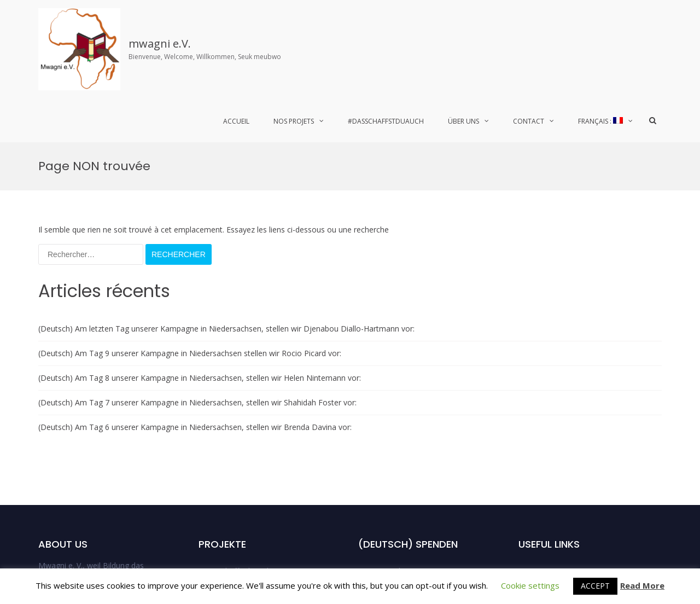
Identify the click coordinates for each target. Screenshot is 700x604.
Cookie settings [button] (530, 585)
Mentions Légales (550, 477)
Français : (600, 121)
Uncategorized (384, 525)
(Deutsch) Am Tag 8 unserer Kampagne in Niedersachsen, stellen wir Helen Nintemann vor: (200, 236)
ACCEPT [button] (595, 586)
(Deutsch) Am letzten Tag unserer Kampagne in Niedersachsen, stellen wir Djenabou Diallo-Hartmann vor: (226, 186)
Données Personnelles (558, 501)
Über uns (463, 121)
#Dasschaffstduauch (386, 121)
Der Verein (537, 429)
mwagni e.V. (160, 43)
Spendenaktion (545, 453)
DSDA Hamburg (386, 429)
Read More (642, 585)
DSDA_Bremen (385, 477)
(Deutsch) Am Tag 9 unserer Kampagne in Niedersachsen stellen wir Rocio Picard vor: (190, 211)
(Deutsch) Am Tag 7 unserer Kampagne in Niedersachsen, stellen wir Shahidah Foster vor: (197, 260)
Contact (529, 121)
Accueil (236, 121)
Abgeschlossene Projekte (243, 477)
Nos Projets (294, 121)
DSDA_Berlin (381, 453)
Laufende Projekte (231, 453)
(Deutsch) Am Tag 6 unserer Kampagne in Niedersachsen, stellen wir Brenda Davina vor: (195, 285)
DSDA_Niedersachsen (397, 501)
